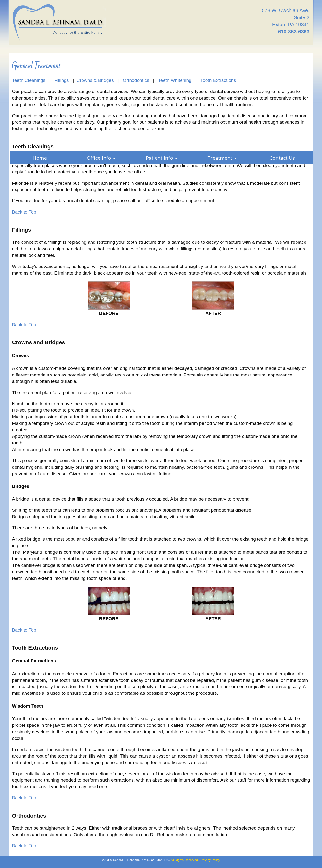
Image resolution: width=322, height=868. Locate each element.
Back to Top (24, 212)
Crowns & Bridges (95, 80)
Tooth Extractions (218, 80)
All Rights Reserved (184, 860)
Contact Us (282, 158)
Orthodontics (136, 80)
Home (40, 158)
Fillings (62, 80)
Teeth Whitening (175, 80)
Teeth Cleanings (29, 80)
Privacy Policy (210, 860)
